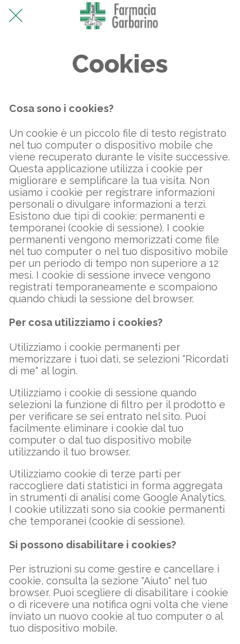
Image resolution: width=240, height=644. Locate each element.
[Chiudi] (16, 16)
